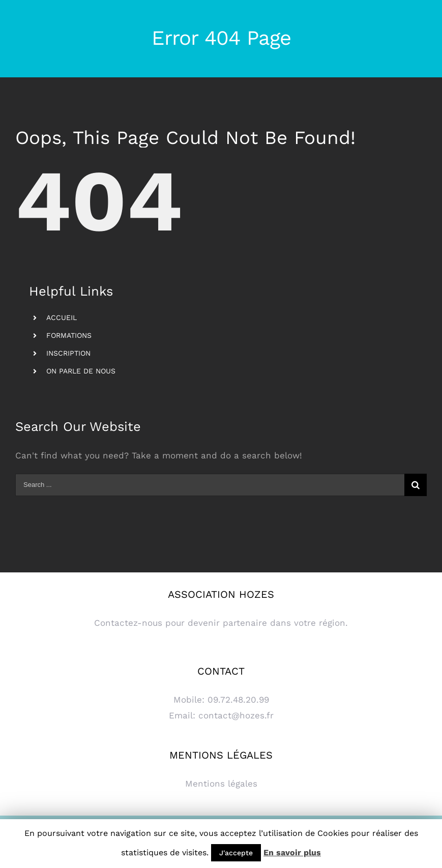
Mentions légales (221, 784)
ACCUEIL (62, 317)
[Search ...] (210, 485)
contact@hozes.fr (236, 715)
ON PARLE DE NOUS (81, 371)
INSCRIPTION (68, 353)
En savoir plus (292, 852)
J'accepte (236, 853)
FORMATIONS (69, 335)
